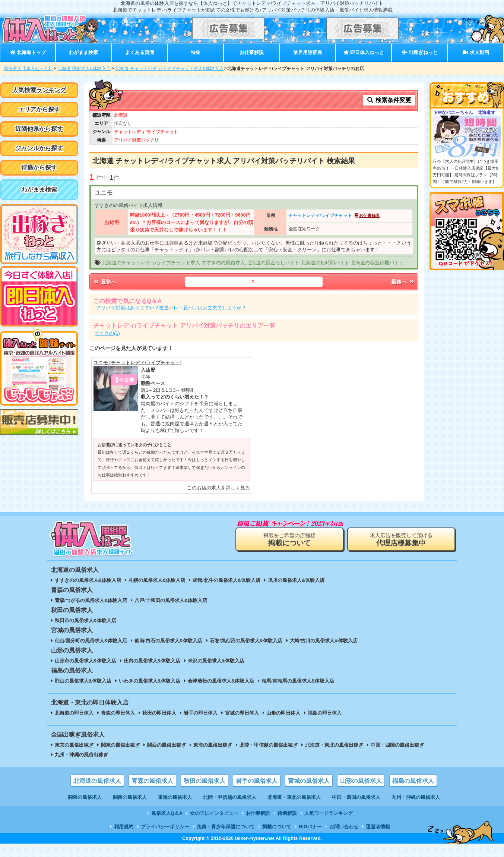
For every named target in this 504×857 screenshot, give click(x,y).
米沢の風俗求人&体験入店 (216, 661)
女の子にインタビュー (214, 813)
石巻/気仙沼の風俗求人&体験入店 (246, 641)
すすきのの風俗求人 (223, 263)
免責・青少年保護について (226, 827)
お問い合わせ (344, 827)
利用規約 (124, 827)
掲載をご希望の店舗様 (289, 540)
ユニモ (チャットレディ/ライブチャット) (138, 363)
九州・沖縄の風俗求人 (416, 797)
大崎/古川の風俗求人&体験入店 (324, 641)
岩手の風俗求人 (257, 781)
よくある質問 (140, 52)
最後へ (403, 282)
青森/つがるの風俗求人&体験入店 (91, 600)
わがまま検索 (83, 52)
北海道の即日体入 (74, 713)
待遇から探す (39, 168)
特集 (196, 52)
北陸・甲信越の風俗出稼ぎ (269, 745)
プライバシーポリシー (165, 827)
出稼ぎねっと (420, 52)
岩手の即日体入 (201, 713)
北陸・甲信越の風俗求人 (230, 797)
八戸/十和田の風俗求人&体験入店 (171, 600)
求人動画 (476, 52)
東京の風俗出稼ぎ (74, 745)
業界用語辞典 (308, 52)
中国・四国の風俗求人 (356, 797)
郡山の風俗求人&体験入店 (83, 681)
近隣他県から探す (39, 129)
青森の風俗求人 (152, 781)
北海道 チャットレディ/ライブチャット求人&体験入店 (169, 69)
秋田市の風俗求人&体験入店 (85, 620)
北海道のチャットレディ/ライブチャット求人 (151, 263)
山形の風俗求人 (361, 781)
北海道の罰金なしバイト (273, 263)
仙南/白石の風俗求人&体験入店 (168, 641)
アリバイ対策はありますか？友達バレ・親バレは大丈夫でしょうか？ (171, 308)
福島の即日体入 (325, 713)
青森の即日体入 (118, 713)
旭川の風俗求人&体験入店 (296, 580)
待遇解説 (287, 813)
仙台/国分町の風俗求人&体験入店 (91, 641)
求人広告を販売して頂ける (401, 540)
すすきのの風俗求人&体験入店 (88, 580)
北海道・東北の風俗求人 (294, 797)
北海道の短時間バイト (325, 263)
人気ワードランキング (329, 813)
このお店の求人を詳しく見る (218, 488)
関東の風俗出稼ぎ (120, 745)
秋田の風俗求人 (205, 781)
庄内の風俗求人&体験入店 (152, 661)
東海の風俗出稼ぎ (213, 745)
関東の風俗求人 (85, 797)
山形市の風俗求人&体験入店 (85, 661)
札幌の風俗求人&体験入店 (157, 580)
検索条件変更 (389, 100)
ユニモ (104, 193)
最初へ (105, 282)
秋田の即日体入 (159, 713)
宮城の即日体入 (242, 713)
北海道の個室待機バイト (377, 263)
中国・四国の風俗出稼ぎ (397, 745)
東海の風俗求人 (175, 797)
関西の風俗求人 (130, 797)
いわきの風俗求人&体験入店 (150, 681)
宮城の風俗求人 (309, 781)
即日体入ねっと (364, 52)
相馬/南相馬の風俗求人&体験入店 (298, 681)
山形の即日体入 (283, 713)
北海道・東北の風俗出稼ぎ (334, 745)
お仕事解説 (252, 52)
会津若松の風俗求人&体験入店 (221, 681)
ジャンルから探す (39, 148)
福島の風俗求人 (413, 781)
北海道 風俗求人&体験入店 (84, 69)
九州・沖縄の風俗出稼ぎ (81, 755)
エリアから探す (39, 109)
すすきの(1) (107, 333)
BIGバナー (310, 827)
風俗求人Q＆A (167, 813)
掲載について (277, 827)
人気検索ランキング (39, 90)
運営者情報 (378, 827)
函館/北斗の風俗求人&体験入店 (226, 580)
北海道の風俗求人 (97, 781)
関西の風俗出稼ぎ (167, 745)
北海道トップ (28, 52)
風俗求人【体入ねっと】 (28, 69)
